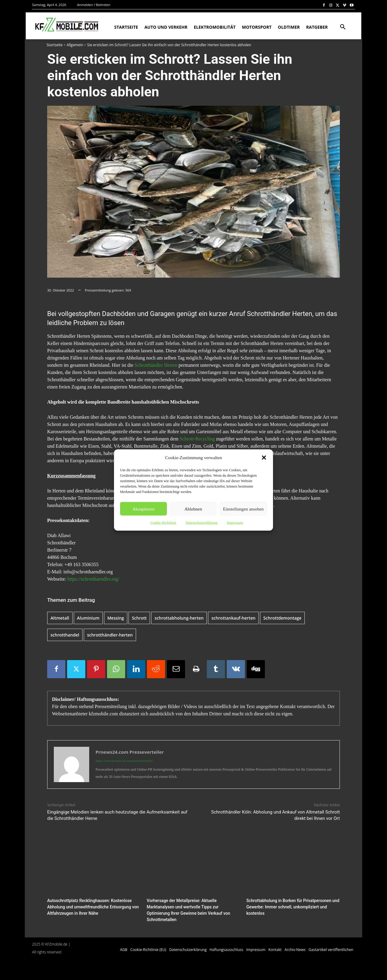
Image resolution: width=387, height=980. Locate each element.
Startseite (55, 45)
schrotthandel (65, 635)
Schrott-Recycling (197, 439)
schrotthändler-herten (110, 635)
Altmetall (60, 618)
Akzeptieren (143, 509)
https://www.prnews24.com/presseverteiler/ (124, 761)
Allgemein (75, 45)
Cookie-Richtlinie (163, 523)
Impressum (235, 523)
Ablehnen (193, 509)
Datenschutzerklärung (202, 523)
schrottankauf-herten (233, 618)
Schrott (139, 618)
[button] (264, 458)
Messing (116, 618)
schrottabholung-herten (179, 618)
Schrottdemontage (282, 618)
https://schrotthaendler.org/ (93, 579)
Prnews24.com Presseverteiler (130, 752)
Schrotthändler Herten (156, 365)
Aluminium (88, 618)
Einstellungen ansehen (243, 509)
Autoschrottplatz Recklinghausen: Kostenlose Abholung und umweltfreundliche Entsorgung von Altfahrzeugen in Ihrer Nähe (90, 906)
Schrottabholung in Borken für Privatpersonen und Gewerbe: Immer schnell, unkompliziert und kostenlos (290, 906)
